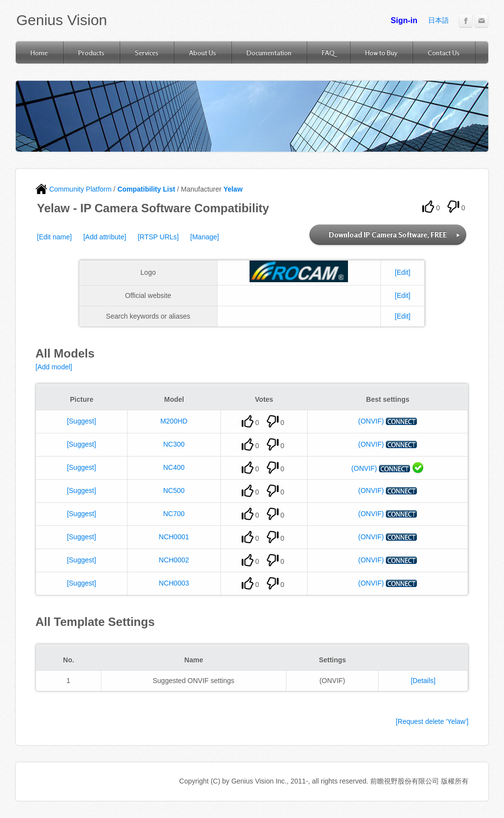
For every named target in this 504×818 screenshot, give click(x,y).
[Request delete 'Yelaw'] (432, 721)
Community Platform (74, 189)
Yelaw (233, 189)
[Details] (423, 681)
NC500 (174, 491)
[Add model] (54, 367)
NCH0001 (174, 537)
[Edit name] (54, 237)
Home (39, 52)
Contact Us (444, 52)
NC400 (174, 467)
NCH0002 (174, 560)
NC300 (174, 444)
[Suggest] (81, 421)
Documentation (269, 52)
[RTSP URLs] (158, 237)
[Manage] (205, 237)
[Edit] (403, 272)
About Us (203, 52)
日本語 (439, 20)
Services (147, 52)
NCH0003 (174, 583)
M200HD (174, 421)
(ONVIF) (371, 421)
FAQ (328, 52)
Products (91, 52)
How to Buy (381, 52)
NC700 (174, 514)
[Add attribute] (105, 237)
